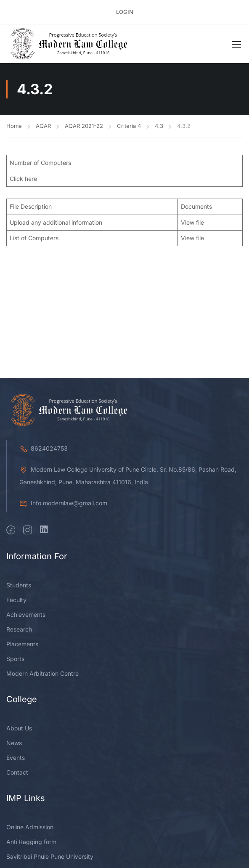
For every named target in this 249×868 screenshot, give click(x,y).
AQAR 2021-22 (84, 126)
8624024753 (44, 448)
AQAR (43, 126)
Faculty (16, 600)
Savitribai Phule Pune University (50, 856)
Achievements (26, 615)
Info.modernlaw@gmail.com (63, 503)
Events (16, 758)
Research (19, 629)
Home (14, 126)
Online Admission (30, 827)
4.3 (159, 126)
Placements (22, 644)
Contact (17, 772)
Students (19, 585)
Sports (15, 659)
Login (125, 12)
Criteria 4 (129, 126)
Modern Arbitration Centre (42, 673)
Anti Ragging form (31, 842)
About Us (19, 728)
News (14, 743)
